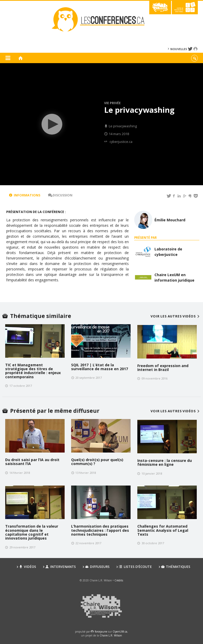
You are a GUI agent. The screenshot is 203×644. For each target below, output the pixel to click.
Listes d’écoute (135, 567)
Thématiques (176, 567)
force (101, 632)
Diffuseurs (97, 567)
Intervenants (61, 567)
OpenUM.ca (120, 632)
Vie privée (112, 103)
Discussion (60, 195)
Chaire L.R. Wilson (111, 635)
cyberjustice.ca (121, 142)
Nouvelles (179, 49)
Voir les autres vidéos (176, 316)
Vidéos (28, 567)
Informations (25, 195)
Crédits (119, 580)
